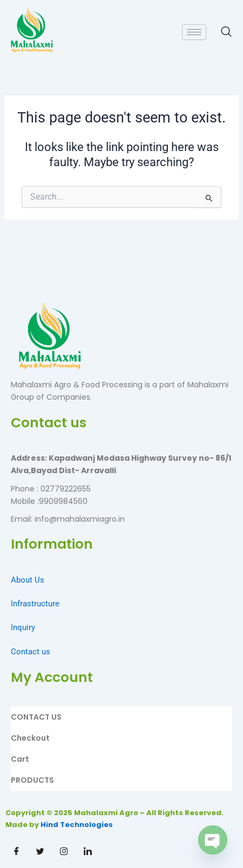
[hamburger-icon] (194, 32)
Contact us (31, 652)
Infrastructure (35, 604)
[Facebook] (16, 852)
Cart (20, 759)
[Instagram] (64, 852)
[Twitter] (40, 852)
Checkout (30, 738)
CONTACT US (36, 717)
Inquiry (23, 627)
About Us (28, 580)
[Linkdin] (87, 852)
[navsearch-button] (221, 32)
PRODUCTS (32, 780)
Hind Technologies (77, 825)
